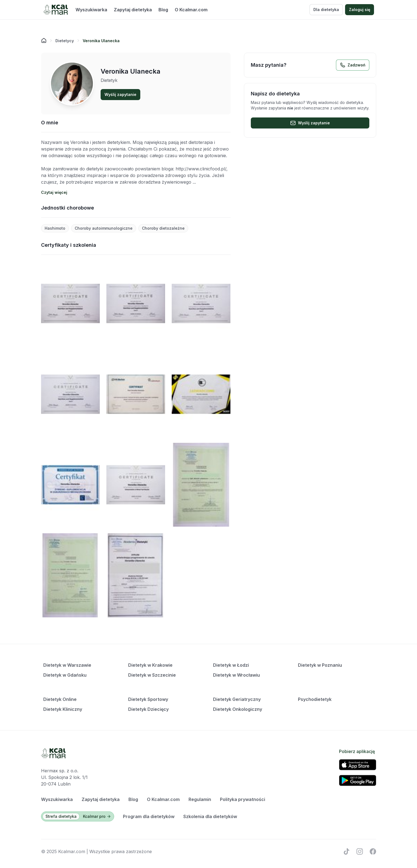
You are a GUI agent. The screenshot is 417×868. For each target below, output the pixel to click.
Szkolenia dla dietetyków (210, 816)
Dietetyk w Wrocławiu (236, 675)
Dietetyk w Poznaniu (320, 665)
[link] (101, 41)
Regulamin (200, 799)
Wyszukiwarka (91, 10)
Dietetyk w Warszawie (67, 665)
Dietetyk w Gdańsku (65, 675)
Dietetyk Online (60, 699)
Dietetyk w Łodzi (231, 665)
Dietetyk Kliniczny (63, 709)
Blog (163, 10)
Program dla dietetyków (149, 816)
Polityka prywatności (243, 799)
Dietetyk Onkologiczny (238, 709)
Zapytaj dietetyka (133, 10)
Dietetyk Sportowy (148, 699)
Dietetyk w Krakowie (150, 665)
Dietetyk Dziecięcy (148, 709)
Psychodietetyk (315, 699)
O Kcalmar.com (191, 10)
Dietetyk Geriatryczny (237, 699)
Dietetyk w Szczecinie (152, 675)
